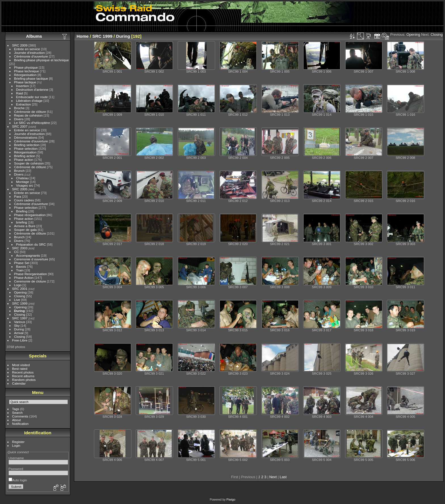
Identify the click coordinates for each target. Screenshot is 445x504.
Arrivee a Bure (25, 226)
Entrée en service (27, 49)
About (17, 420)
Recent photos (23, 372)
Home (83, 36)
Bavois (21, 266)
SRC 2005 (20, 189)
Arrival (19, 333)
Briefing (22, 211)
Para (18, 196)
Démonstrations (26, 137)
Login (16, 445)
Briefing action (25, 156)
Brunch (19, 171)
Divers (19, 119)
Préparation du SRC (31, 244)
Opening (20, 292)
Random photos (24, 380)
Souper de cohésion (29, 163)
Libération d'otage (29, 101)
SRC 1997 (20, 318)
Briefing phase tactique (31, 78)
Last (283, 477)
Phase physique (26, 67)
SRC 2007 (20, 126)
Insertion (23, 86)
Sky (17, 325)
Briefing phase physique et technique (42, 60)
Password (16, 469)
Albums (34, 36)
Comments (20, 416)
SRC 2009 (20, 45)
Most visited (21, 365)
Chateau (22, 178)
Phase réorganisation (30, 215)
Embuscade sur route (32, 97)
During (20, 311)
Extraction (24, 104)
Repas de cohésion (29, 115)
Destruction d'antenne (32, 89)
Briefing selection (27, 145)
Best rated (20, 369)
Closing (20, 296)
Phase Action (24, 278)
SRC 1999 (20, 303)
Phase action (24, 160)
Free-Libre (20, 340)
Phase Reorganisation (31, 274)
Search (17, 413)
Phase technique (27, 71)
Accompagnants (28, 255)
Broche (19, 108)
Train (20, 270)
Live (17, 300)
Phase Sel (22, 263)
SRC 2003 (20, 248)
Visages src (25, 185)
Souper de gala (26, 230)
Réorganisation (25, 75)
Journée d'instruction (30, 53)
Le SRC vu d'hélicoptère (32, 123)
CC (17, 252)
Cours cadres (24, 200)
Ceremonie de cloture (30, 281)
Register (18, 442)
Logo (18, 285)
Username (16, 458)
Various (20, 322)
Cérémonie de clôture (30, 112)
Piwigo (231, 499)
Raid (20, 93)
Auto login (18, 480)
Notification (20, 424)
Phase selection (26, 148)
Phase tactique (25, 82)
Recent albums (23, 376)
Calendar (19, 383)
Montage (23, 182)
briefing (22, 222)
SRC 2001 (20, 289)
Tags (16, 409)
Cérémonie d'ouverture (31, 56)
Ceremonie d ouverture (31, 259)
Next (273, 477)
